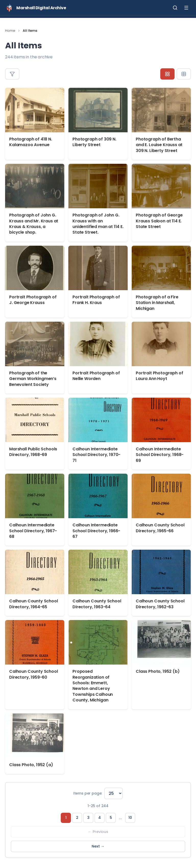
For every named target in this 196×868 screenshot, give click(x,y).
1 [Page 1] (66, 818)
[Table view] (184, 74)
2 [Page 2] (77, 818)
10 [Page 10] (130, 818)
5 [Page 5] (111, 818)
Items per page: (88, 793)
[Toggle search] (175, 8)
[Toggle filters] (12, 74)
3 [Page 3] (88, 818)
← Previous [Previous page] (98, 832)
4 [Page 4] (100, 818)
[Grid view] (167, 74)
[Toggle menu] (186, 8)
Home (10, 31)
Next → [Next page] (98, 846)
